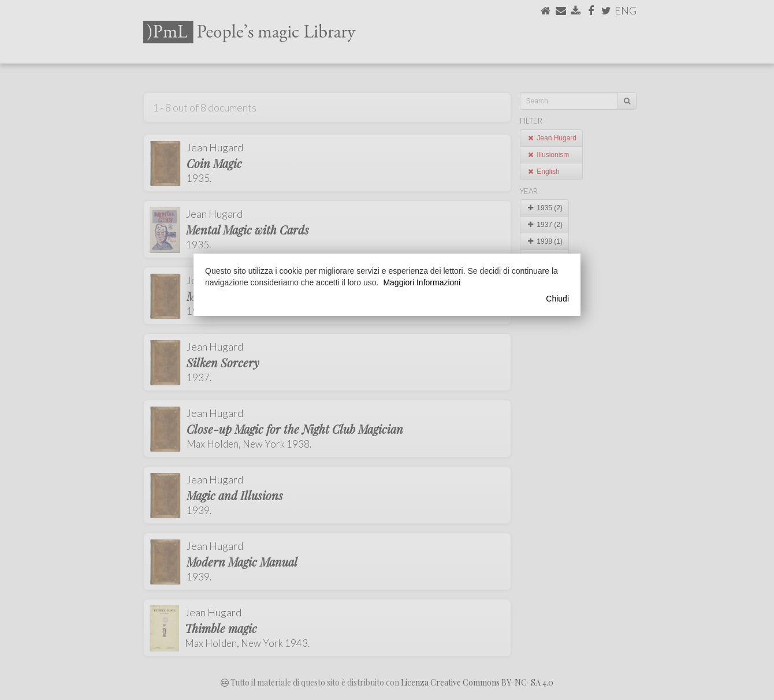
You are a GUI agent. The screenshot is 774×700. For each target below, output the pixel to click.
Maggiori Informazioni (422, 282)
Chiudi (557, 299)
